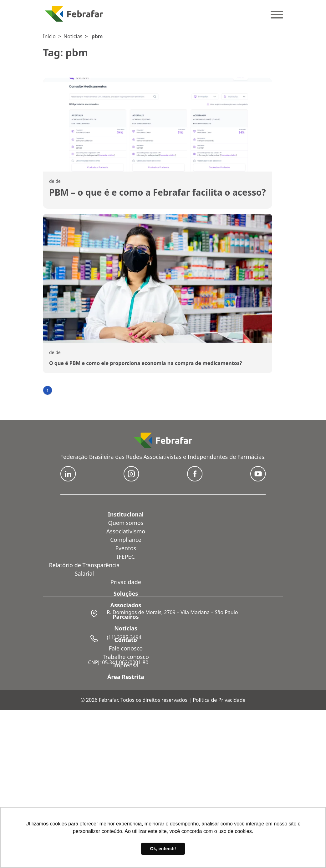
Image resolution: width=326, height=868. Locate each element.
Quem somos (126, 523)
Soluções (126, 593)
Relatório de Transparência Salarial (84, 569)
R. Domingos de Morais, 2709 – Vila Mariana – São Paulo (172, 612)
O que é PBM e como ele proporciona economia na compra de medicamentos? (145, 363)
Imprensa (126, 665)
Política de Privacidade (219, 700)
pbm (97, 36)
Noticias (73, 36)
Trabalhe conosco (126, 657)
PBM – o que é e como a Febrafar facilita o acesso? (158, 192)
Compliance (126, 540)
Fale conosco (126, 648)
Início (49, 36)
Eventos (126, 548)
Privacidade (126, 582)
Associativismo (126, 531)
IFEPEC (126, 557)
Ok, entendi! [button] (163, 849)
